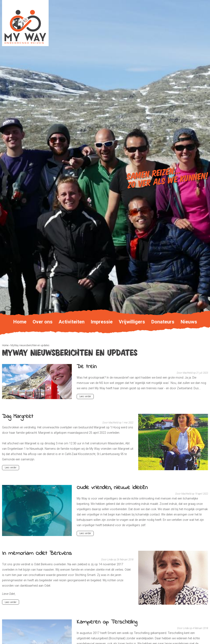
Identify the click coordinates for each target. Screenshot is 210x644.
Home (5, 345)
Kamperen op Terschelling (107, 622)
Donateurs (163, 322)
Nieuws (189, 322)
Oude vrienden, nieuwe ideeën (112, 488)
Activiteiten (72, 322)
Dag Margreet (18, 417)
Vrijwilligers (132, 322)
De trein (87, 367)
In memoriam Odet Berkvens (37, 554)
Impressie (102, 322)
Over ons (43, 322)
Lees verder (86, 397)
